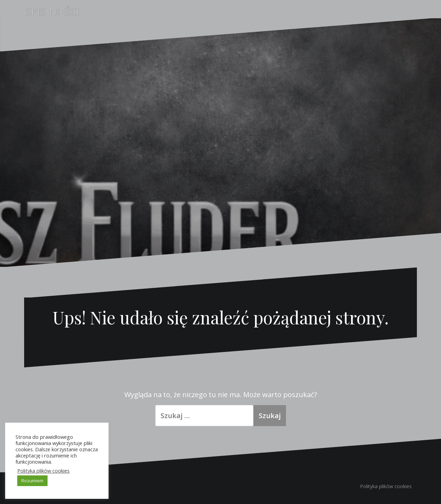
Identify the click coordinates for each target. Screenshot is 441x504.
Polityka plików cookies (386, 486)
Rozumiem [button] (32, 481)
